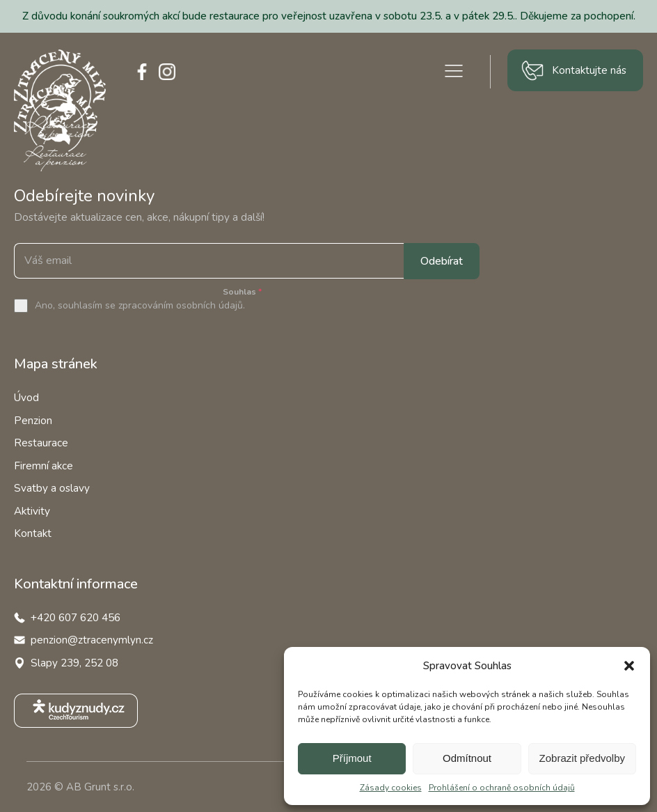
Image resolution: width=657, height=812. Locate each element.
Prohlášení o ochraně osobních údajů (502, 788)
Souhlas (242, 292)
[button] (629, 666)
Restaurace (41, 443)
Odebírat (442, 261)
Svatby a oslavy (52, 488)
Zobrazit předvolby (582, 758)
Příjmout (352, 758)
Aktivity (32, 511)
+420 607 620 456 (76, 618)
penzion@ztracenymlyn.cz (92, 640)
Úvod (26, 398)
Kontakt (33, 533)
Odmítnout (467, 758)
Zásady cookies (391, 788)
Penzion (33, 421)
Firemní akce (43, 466)
